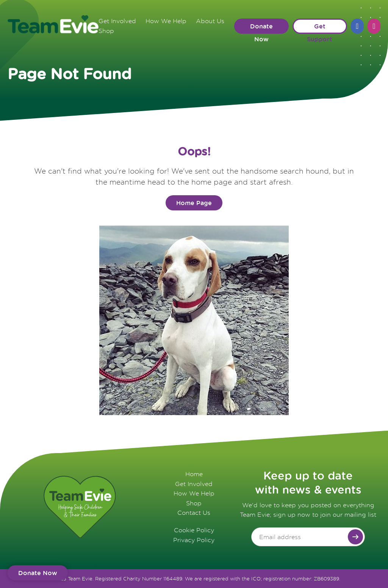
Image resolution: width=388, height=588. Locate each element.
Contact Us (194, 513)
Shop (106, 31)
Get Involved (117, 21)
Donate (38, 573)
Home (194, 474)
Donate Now (261, 28)
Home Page (194, 203)
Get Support (320, 28)
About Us (210, 21)
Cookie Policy (194, 530)
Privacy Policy (194, 540)
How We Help (166, 21)
